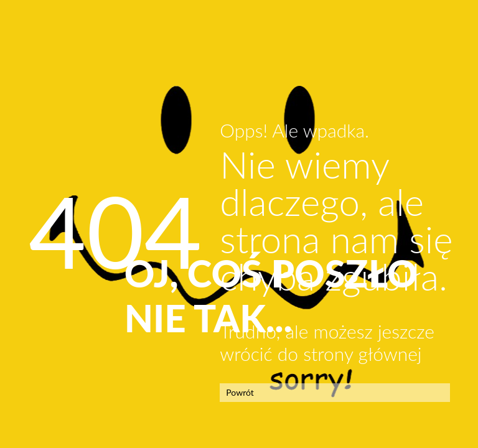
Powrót (240, 392)
